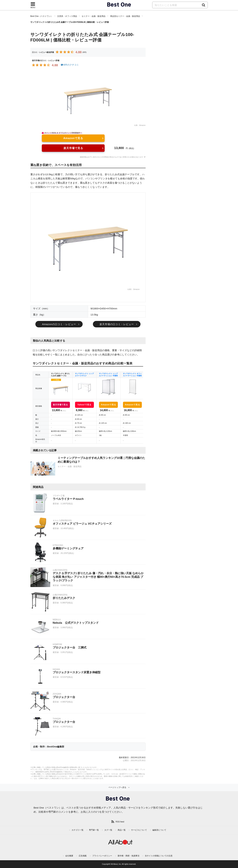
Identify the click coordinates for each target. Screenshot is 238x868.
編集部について (159, 830)
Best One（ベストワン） (41, 16)
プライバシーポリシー (102, 856)
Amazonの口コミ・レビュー (59, 324)
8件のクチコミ (70, 65)
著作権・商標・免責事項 (128, 856)
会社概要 (69, 856)
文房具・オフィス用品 (67, 16)
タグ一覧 (108, 830)
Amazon (142, 125)
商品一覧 (122, 830)
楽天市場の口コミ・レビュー (117, 324)
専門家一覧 (94, 830)
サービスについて (139, 830)
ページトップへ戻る (117, 787)
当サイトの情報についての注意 (159, 856)
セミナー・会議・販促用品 (94, 16)
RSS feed (120, 822)
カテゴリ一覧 (78, 830)
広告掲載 (83, 856)
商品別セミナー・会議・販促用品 (125, 16)
